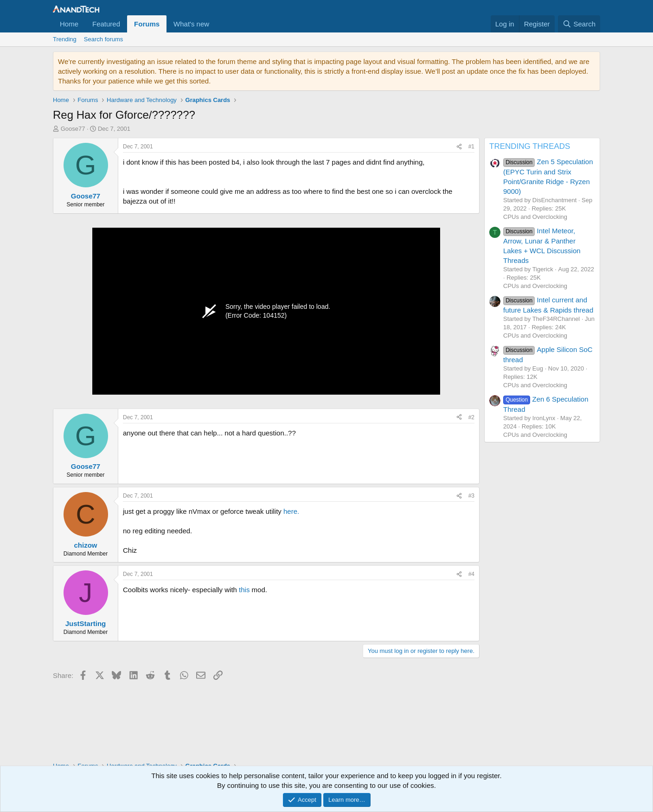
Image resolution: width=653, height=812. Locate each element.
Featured (106, 24)
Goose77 (73, 129)
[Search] (579, 24)
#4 (471, 574)
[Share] (459, 147)
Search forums (104, 39)
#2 (471, 417)
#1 (471, 147)
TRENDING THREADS (530, 146)
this (244, 590)
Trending (65, 39)
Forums (147, 24)
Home (69, 24)
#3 (471, 496)
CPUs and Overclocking (535, 217)
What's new (191, 24)
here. (291, 511)
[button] (217, 24)
